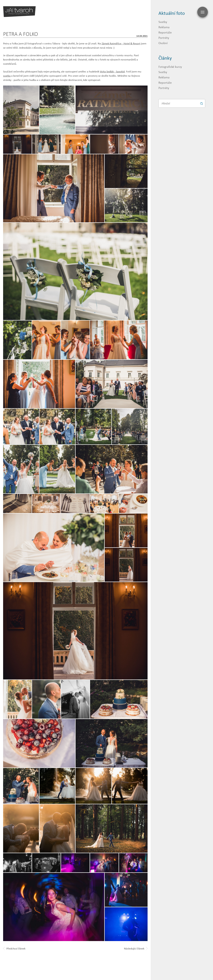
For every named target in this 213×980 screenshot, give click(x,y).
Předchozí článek (14, 949)
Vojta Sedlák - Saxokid (112, 72)
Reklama (164, 27)
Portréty (164, 38)
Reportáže (165, 32)
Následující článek (136, 949)
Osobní (163, 43)
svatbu (7, 76)
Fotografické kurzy (170, 67)
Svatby (163, 22)
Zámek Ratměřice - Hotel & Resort (121, 43)
